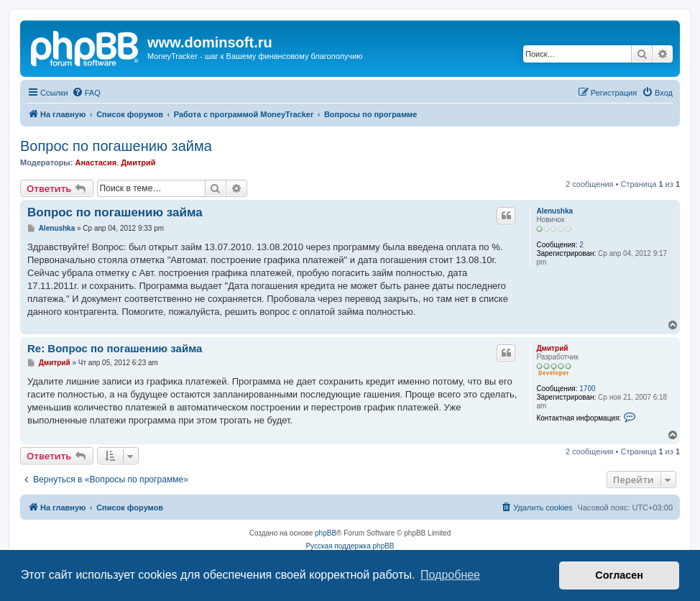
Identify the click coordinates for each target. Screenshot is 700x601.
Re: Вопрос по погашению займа (115, 348)
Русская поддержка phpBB (350, 546)
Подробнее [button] (450, 575)
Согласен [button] (619, 575)
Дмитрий (138, 162)
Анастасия (96, 162)
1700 (587, 389)
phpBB (326, 533)
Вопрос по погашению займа (116, 146)
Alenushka (554, 211)
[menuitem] (86, 93)
